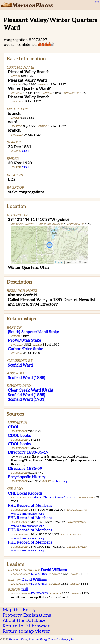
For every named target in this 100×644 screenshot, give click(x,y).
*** (96, 3)
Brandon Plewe (18, 640)
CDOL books (19, 436)
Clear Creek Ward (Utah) (30, 390)
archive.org (59, 481)
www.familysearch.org (27, 514)
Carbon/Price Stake (26, 349)
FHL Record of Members (30, 506)
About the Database (24, 621)
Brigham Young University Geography (51, 640)
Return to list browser (26, 626)
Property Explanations (27, 615)
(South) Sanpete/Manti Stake (33, 332)
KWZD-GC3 (39, 593)
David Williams (54, 570)
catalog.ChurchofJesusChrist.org (54, 498)
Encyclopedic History (27, 477)
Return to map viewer (26, 631)
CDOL (26, 151)
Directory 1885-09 (25, 469)
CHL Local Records (25, 493)
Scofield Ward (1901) (27, 399)
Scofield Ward (20, 365)
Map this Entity (19, 610)
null (24, 589)
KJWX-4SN (39, 574)
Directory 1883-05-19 (28, 452)
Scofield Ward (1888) (27, 378)
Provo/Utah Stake (24, 340)
